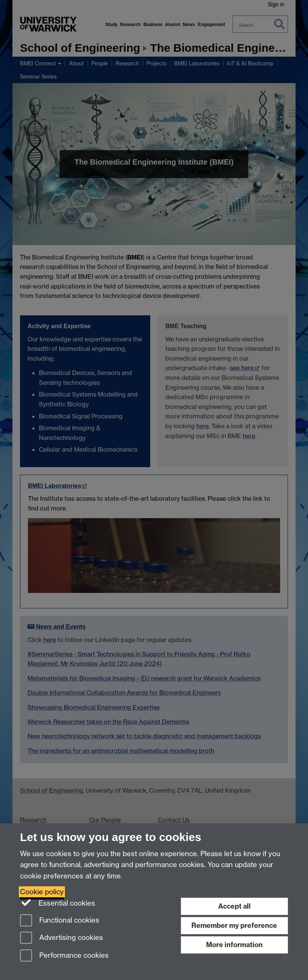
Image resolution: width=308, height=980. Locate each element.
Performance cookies (64, 956)
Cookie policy (42, 892)
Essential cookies (58, 903)
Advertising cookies (62, 938)
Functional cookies (60, 921)
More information (234, 945)
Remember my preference (234, 925)
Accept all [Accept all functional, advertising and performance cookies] (234, 906)
